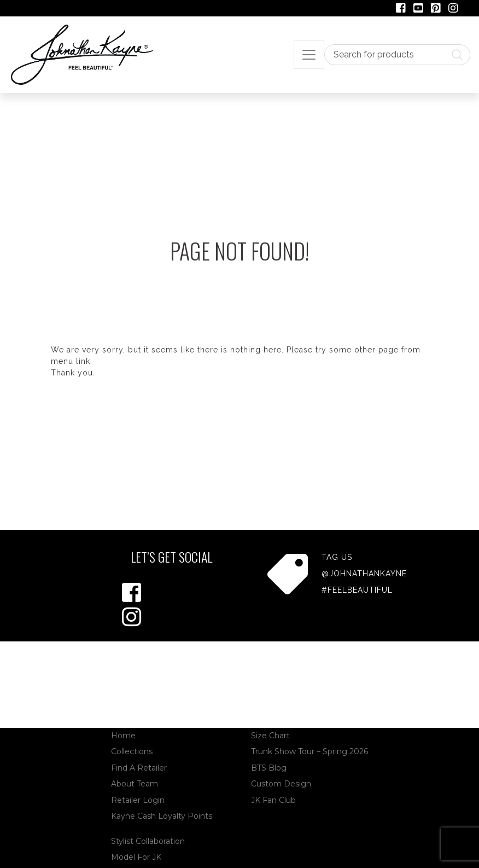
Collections (132, 751)
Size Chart (270, 736)
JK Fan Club (273, 800)
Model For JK (136, 857)
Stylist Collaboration (148, 841)
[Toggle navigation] (309, 55)
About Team (135, 784)
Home (123, 736)
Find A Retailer (139, 768)
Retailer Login (138, 800)
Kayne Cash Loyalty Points (162, 816)
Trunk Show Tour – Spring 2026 (309, 751)
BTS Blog (269, 768)
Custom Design (281, 784)
